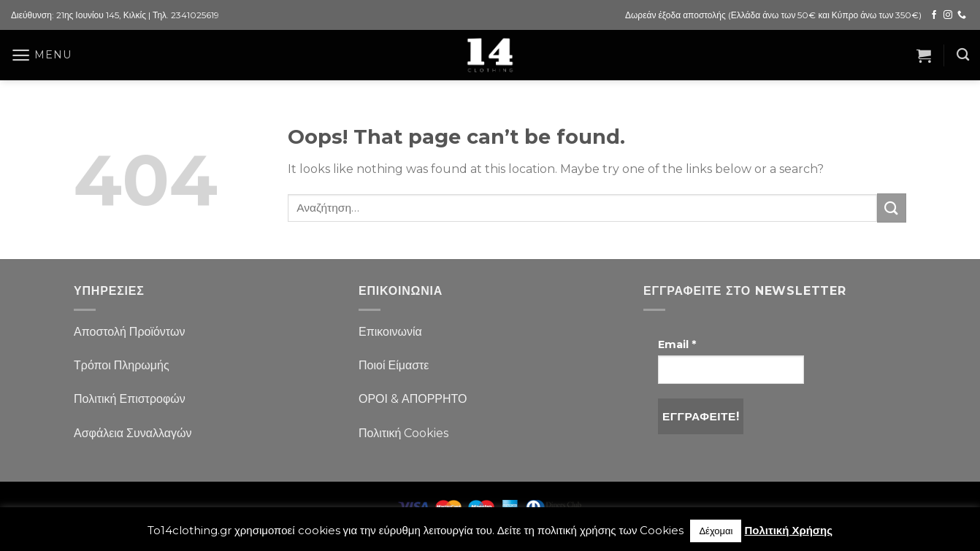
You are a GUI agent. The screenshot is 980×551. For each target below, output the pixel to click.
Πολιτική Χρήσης (788, 530)
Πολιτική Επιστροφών (130, 399)
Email (677, 344)
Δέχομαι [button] (716, 531)
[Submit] (892, 208)
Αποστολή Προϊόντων (129, 332)
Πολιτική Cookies (403, 433)
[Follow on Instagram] (948, 15)
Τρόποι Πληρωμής (122, 365)
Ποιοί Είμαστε (394, 365)
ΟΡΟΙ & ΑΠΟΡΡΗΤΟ (413, 399)
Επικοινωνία (390, 332)
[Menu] (41, 55)
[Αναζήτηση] (963, 55)
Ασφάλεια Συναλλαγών (133, 433)
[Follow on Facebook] (934, 15)
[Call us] (962, 15)
